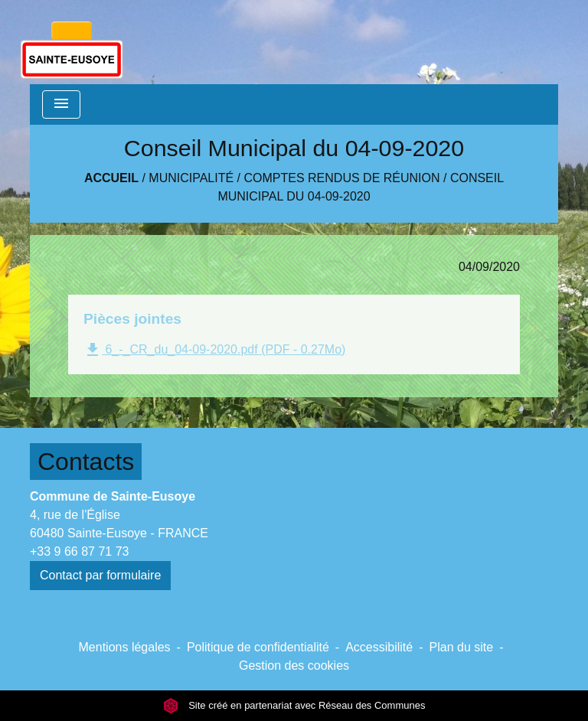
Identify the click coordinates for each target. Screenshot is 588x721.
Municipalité (191, 178)
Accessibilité (379, 647)
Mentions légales (125, 647)
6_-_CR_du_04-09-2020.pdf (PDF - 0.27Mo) (214, 350)
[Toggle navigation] (61, 104)
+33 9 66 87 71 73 (79, 551)
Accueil (111, 178)
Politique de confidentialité (258, 647)
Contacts (86, 462)
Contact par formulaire (100, 575)
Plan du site (462, 647)
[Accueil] (72, 42)
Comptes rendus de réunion (342, 178)
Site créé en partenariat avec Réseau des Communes (294, 705)
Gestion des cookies (294, 666)
